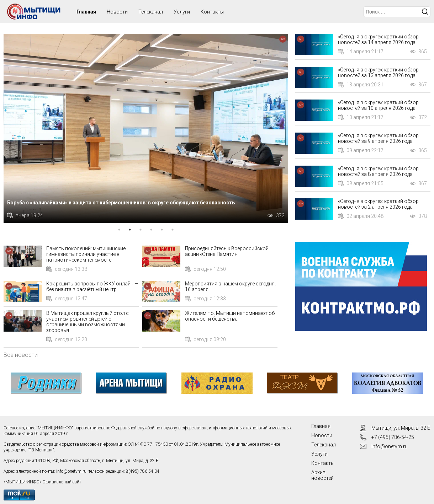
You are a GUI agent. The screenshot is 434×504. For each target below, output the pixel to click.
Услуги (182, 12)
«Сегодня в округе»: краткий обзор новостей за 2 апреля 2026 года (378, 204)
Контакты (212, 12)
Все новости (21, 355)
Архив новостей (322, 475)
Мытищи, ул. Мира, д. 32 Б (401, 428)
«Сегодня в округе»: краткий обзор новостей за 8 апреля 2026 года (378, 171)
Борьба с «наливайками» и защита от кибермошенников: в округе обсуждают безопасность (121, 203)
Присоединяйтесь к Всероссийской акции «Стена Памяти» (227, 251)
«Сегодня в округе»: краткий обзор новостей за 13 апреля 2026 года (378, 73)
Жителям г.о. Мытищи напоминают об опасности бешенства (230, 316)
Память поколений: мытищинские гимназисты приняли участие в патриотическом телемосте (86, 254)
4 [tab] (151, 230)
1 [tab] (119, 230)
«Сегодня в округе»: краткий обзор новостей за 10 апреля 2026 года (378, 105)
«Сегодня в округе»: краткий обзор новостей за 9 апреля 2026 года (378, 138)
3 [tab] (141, 230)
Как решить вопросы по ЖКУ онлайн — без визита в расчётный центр (92, 286)
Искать (425, 12)
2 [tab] (130, 230)
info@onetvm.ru (71, 471)
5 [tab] (162, 230)
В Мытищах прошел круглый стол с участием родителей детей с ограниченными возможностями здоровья (88, 322)
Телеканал (151, 12)
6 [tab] (173, 230)
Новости (117, 12)
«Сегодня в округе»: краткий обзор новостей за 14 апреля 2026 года (378, 39)
